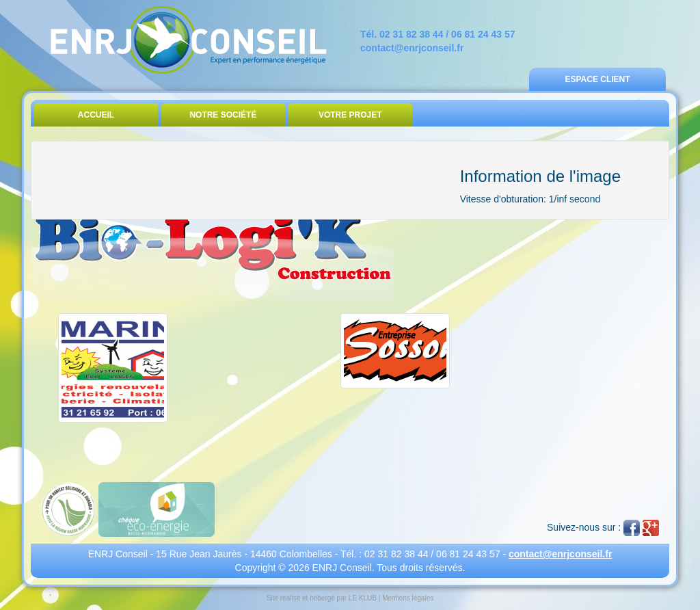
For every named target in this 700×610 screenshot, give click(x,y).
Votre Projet (350, 115)
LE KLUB (363, 598)
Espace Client (597, 79)
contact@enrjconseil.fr (412, 48)
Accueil (96, 115)
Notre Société (223, 115)
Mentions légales (408, 598)
